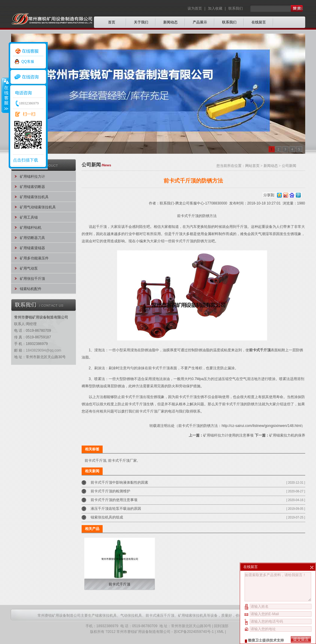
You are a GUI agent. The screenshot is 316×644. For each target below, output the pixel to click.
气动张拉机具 (131, 615)
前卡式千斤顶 (95, 461)
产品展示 (200, 22)
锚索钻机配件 (31, 289)
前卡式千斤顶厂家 (150, 411)
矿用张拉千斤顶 (32, 279)
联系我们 (236, 8)
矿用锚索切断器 (32, 187)
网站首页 (252, 166)
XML (220, 632)
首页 (112, 22)
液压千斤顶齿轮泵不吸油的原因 (116, 509)
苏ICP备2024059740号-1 (194, 632)
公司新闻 (289, 166)
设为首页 (195, 8)
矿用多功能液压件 (34, 258)
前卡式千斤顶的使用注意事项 (114, 500)
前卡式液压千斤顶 (160, 615)
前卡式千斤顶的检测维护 (110, 491)
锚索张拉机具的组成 (107, 517)
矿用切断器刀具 (32, 238)
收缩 (5, 95)
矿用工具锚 (29, 217)
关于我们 (141, 22)
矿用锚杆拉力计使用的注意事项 (228, 435)
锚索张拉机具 (106, 615)
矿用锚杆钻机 (31, 228)
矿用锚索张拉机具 (34, 197)
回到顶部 (221, 626)
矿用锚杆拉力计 (32, 177)
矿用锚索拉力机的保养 (287, 435)
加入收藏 (215, 8)
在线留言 (259, 22)
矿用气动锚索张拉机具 (38, 207)
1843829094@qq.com (44, 350)
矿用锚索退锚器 (32, 248)
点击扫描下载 (26, 160)
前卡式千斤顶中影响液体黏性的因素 (119, 482)
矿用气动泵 (29, 268)
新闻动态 (170, 22)
